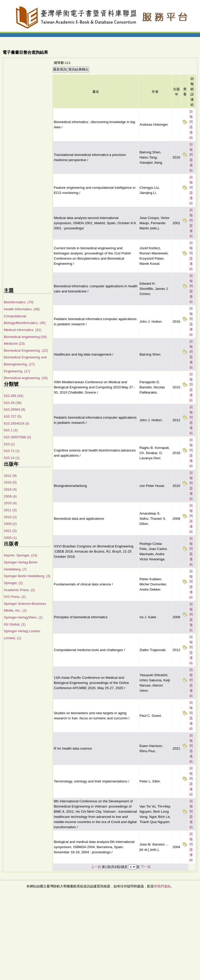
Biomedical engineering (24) (25, 337)
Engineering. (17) (17, 371)
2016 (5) (10, 482)
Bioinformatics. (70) (19, 302)
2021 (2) (10, 531)
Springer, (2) (13, 583)
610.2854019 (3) (17, 423)
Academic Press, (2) (19, 590)
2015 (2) (10, 517)
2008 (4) (10, 496)
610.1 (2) (11, 430)
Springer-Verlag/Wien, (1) (23, 617)
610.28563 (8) (15, 409)
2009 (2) (10, 524)
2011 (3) (10, 510)
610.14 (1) (12, 458)
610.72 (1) (12, 451)
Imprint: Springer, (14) (21, 555)
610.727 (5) (13, 416)
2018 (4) (10, 489)
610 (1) (9, 444)
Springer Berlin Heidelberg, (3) (27, 576)
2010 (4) (10, 503)
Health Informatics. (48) (22, 309)
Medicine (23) (14, 344)
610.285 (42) (14, 396)
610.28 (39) (13, 403)
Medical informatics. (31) (23, 330)
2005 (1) (10, 538)
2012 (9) (10, 476)
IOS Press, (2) (15, 597)
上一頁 (96, 867)
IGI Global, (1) (15, 624)
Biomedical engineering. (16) (26, 378)
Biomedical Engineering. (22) (26, 350)
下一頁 (146, 867)
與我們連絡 (162, 886)
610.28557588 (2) (17, 437)
